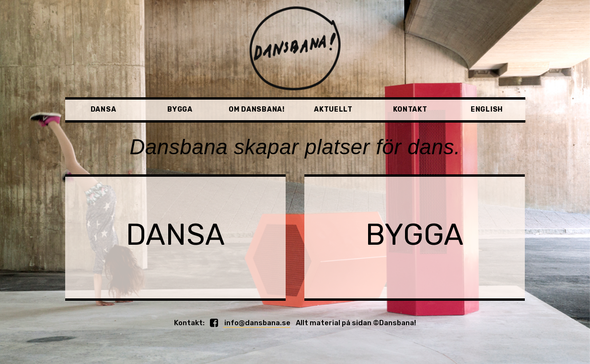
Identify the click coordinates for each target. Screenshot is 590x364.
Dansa (104, 109)
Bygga (180, 109)
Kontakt (410, 109)
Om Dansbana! (256, 109)
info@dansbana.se (257, 323)
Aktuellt (333, 109)
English (487, 109)
